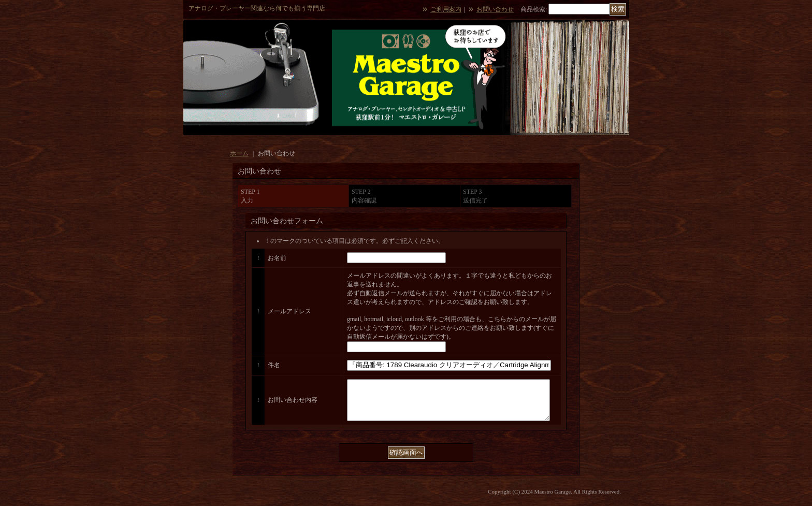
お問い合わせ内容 (293, 403)
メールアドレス (289, 311)
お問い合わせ (495, 9)
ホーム (239, 153)
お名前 (277, 258)
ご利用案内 (446, 9)
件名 (274, 365)
